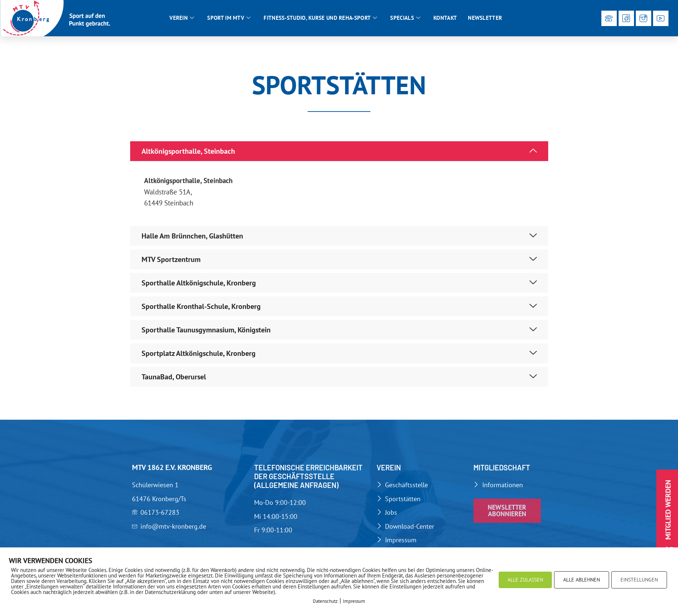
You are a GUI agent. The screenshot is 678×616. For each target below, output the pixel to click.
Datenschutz (325, 601)
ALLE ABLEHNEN (582, 580)
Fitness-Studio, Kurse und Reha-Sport (320, 18)
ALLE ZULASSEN (525, 580)
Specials (405, 18)
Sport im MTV (229, 18)
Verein (182, 18)
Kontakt (445, 18)
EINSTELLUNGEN (639, 580)
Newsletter (485, 18)
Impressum (354, 601)
